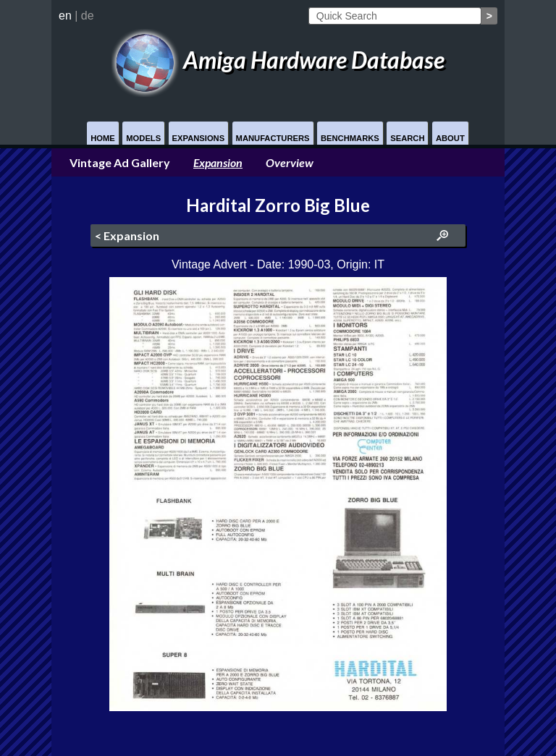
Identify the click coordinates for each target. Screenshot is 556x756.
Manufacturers (273, 138)
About (450, 138)
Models (143, 138)
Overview (290, 162)
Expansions (199, 138)
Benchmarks (350, 138)
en (65, 16)
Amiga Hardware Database (278, 60)
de (88, 16)
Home (103, 138)
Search (407, 138)
